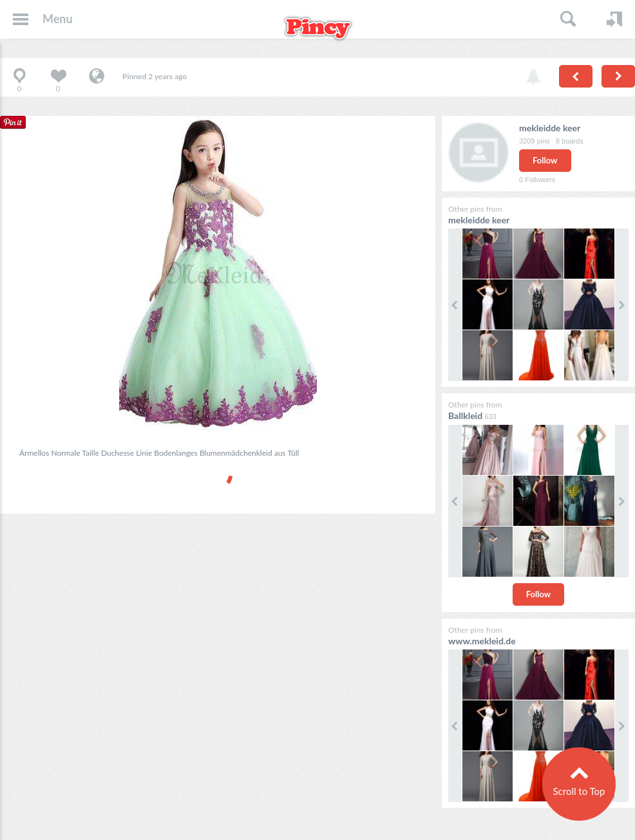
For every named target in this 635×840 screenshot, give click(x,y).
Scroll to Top (579, 791)
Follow (545, 160)
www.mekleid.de (482, 641)
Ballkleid (465, 415)
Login (614, 19)
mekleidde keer (550, 128)
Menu (58, 19)
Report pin (533, 77)
